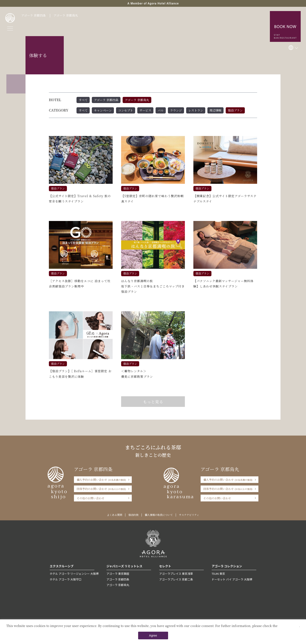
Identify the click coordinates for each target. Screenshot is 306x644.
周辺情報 (215, 110)
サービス (145, 110)
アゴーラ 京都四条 (33, 15)
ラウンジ (176, 110)
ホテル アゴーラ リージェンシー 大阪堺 (74, 574)
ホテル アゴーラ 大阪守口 (66, 579)
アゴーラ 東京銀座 (118, 574)
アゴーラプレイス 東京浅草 (176, 574)
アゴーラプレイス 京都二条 (176, 579)
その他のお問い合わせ (91, 498)
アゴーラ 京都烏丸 (66, 15)
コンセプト (126, 110)
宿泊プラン (235, 110)
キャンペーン (103, 110)
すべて (83, 100)
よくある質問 (115, 515)
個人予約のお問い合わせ (101, 480)
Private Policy (289, 626)
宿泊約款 (133, 515)
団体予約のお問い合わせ (101, 489)
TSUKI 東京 (218, 574)
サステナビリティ (189, 515)
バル (161, 110)
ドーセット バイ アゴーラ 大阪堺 (232, 579)
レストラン (196, 110)
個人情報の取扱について (159, 515)
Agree (153, 636)
